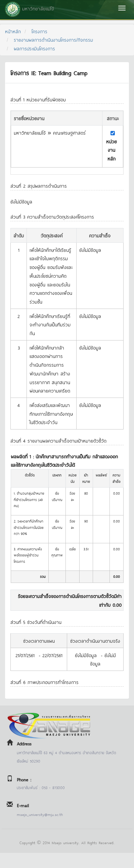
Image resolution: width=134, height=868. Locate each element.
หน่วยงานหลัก (111, 150)
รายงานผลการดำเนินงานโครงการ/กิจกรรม (53, 39)
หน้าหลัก (13, 31)
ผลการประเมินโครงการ (34, 48)
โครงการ (39, 31)
